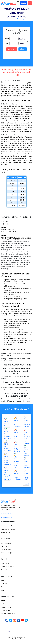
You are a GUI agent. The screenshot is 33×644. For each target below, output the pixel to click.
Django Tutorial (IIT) (7, 553)
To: (7, 43)
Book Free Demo (6, 607)
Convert (12, 49)
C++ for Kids (5, 570)
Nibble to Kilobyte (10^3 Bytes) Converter (17, 461)
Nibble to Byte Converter (8, 422)
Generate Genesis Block (8, 614)
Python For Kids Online (8, 567)
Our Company (6, 576)
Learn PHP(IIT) (5, 546)
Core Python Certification (8, 526)
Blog (2, 590)
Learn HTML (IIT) (6, 543)
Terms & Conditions (23, 631)
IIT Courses (5, 539)
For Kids (4, 559)
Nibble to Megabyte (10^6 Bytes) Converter (27, 436)
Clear (23, 49)
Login (23, 3)
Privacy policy (9, 631)
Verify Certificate (6, 604)
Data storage (21, 19)
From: (7, 39)
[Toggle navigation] (30, 3)
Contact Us (4, 584)
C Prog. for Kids (5, 563)
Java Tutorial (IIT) (6, 550)
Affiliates (4, 601)
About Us (4, 580)
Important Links (7, 596)
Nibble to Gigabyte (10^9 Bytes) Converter (27, 477)
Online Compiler (6, 610)
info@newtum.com (7, 517)
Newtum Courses (8, 522)
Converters (12, 19)
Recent (3, 587)
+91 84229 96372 (6, 513)
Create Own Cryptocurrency (9, 529)
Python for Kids (5, 532)
